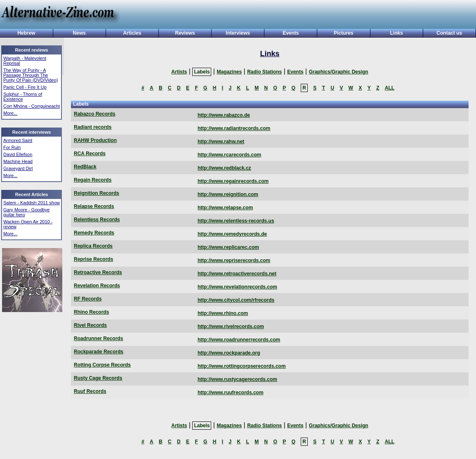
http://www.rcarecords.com (229, 155)
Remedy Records (94, 233)
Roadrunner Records (98, 338)
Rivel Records (90, 325)
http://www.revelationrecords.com (237, 287)
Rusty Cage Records (98, 378)
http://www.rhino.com (223, 313)
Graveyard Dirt (18, 168)
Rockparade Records (99, 352)
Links (397, 33)
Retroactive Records (98, 272)
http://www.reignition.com (228, 194)
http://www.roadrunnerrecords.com (239, 340)
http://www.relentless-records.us (236, 221)
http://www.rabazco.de (224, 115)
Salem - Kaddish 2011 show (32, 203)
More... (10, 113)
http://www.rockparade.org (229, 353)
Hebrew (26, 33)
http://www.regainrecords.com (233, 181)
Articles (132, 33)
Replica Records (93, 246)
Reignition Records (97, 193)
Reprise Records (93, 259)
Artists (179, 72)
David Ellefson (18, 154)
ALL (390, 88)
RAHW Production (95, 140)
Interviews (238, 33)
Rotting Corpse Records (102, 365)
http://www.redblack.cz (224, 168)
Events (291, 33)
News (79, 33)
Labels (202, 72)
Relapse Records (94, 206)
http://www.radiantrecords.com (234, 128)
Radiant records (93, 127)
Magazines (229, 72)
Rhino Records (91, 312)
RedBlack (85, 167)
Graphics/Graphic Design (339, 72)
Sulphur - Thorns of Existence (23, 97)
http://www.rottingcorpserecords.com (242, 366)
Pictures (343, 33)
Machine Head (18, 161)
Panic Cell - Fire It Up (25, 87)
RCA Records (90, 154)
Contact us (449, 33)
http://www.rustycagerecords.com (237, 379)
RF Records (88, 299)
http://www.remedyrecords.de (232, 234)
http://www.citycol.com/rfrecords (236, 300)
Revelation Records (97, 286)
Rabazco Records (95, 114)
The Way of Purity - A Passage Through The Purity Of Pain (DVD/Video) (31, 75)
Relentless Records (97, 220)
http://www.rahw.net (221, 142)
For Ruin (12, 147)
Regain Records (93, 180)
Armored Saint (18, 140)
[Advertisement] (295, 15)
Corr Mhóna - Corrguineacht (32, 106)
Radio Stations (264, 72)
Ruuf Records (90, 391)
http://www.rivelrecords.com (231, 327)
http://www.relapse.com (225, 208)
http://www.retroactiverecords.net (237, 274)
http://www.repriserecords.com (234, 260)
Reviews (185, 33)
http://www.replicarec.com (228, 247)
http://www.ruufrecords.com (231, 393)
